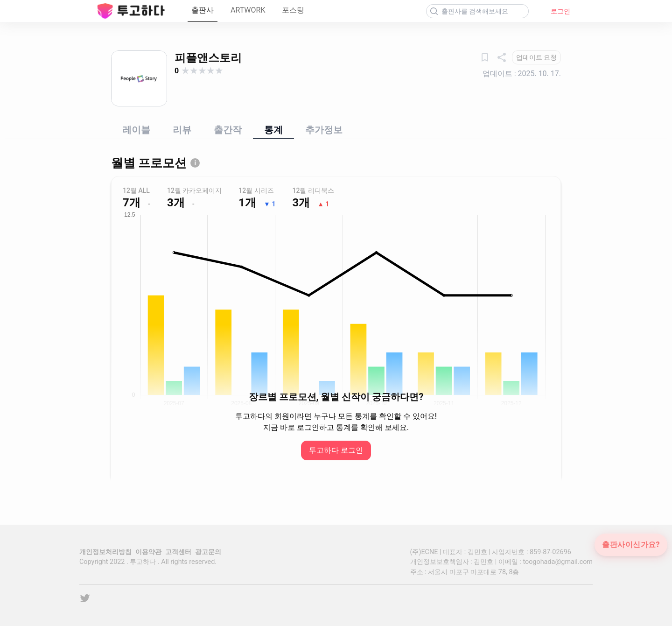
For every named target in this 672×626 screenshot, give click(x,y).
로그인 (560, 11)
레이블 (136, 130)
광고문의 (208, 552)
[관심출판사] (485, 57)
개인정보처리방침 (105, 552)
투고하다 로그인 (336, 450)
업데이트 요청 (536, 57)
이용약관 (148, 552)
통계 (273, 130)
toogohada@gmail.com (558, 562)
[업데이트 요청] (536, 57)
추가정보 (324, 130)
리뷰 (182, 130)
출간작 (228, 130)
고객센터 (178, 552)
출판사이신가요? (631, 545)
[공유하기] (502, 57)
